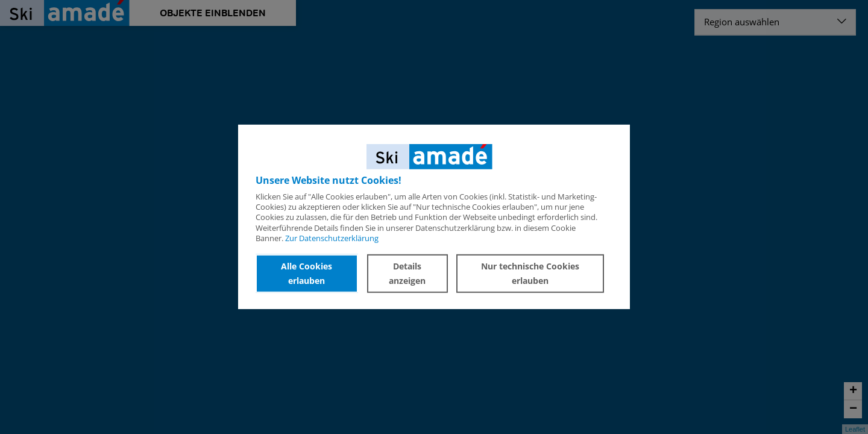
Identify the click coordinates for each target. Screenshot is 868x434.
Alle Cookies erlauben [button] (307, 273)
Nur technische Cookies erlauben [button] (530, 273)
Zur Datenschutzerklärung (332, 238)
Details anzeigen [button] (407, 273)
